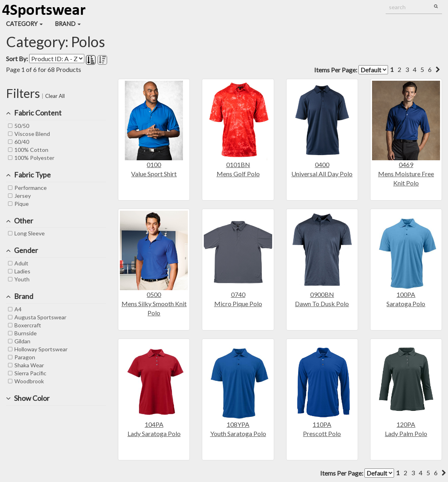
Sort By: (17, 59)
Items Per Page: (351, 70)
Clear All (55, 96)
